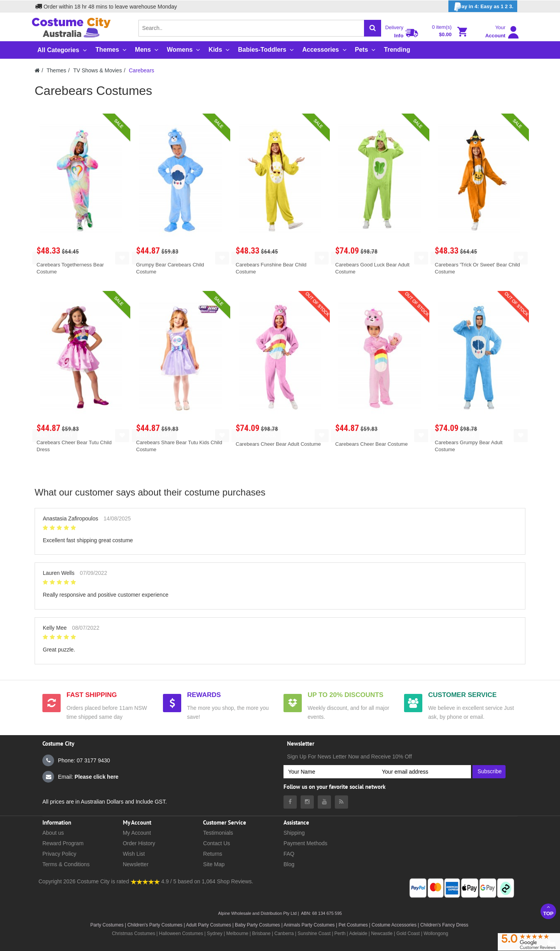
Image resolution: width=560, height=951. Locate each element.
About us (53, 833)
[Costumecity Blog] (341, 802)
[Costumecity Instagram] (307, 802)
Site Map (214, 864)
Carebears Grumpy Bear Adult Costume (469, 446)
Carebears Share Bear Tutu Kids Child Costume (179, 446)
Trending (397, 50)
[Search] (373, 28)
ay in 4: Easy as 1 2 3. (483, 7)
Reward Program (63, 843)
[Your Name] (330, 772)
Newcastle (382, 933)
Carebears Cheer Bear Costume (371, 444)
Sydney (215, 933)
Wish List (134, 854)
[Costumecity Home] (37, 70)
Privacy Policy (59, 854)
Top (548, 910)
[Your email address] (424, 772)
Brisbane (261, 933)
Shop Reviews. (235, 881)
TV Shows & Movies (97, 70)
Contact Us (216, 843)
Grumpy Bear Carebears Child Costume (170, 268)
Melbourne (237, 933)
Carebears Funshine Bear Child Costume (271, 268)
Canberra (284, 933)
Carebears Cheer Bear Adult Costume (278, 444)
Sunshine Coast (314, 933)
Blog (289, 864)
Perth (340, 933)
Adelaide (358, 933)
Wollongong (436, 933)
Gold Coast (408, 933)
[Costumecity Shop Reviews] (145, 881)
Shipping (294, 833)
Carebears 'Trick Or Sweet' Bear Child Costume (477, 268)
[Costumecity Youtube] (324, 802)
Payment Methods (305, 843)
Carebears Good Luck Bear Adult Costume (372, 268)
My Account (137, 833)
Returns (213, 854)
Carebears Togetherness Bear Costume (70, 268)
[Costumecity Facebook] (290, 802)
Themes (57, 70)
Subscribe (490, 771)
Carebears (141, 70)
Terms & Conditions (66, 864)
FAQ (289, 854)
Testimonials (218, 833)
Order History (139, 843)
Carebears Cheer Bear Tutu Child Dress (74, 446)
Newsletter (136, 864)
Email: (80, 777)
